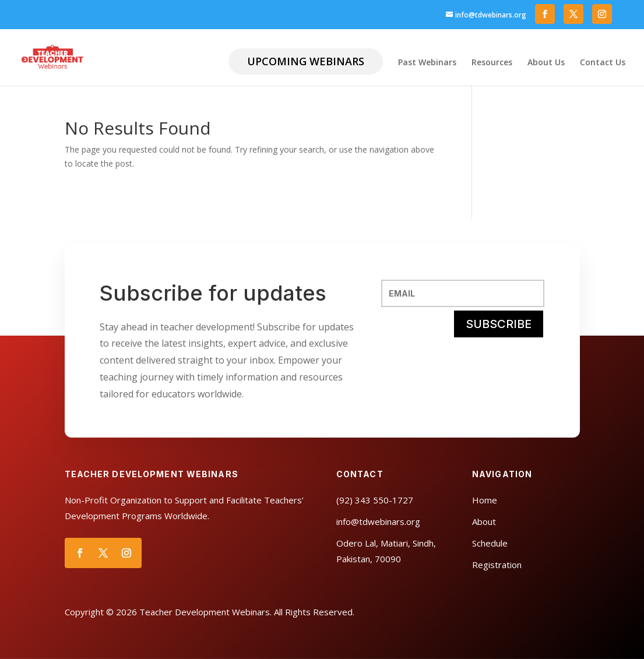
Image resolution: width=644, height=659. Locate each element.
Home (485, 500)
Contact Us (603, 63)
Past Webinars (427, 63)
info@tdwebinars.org (378, 521)
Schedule (490, 543)
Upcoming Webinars (306, 61)
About (484, 521)
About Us (546, 63)
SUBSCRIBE (499, 324)
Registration (497, 565)
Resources (492, 63)
